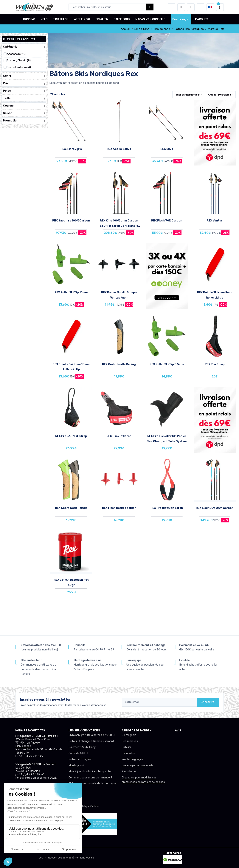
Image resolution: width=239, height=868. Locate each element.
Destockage (180, 19)
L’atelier (127, 747)
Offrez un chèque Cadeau (84, 806)
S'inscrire (208, 702)
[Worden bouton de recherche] (150, 7)
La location (129, 753)
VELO (44, 19)
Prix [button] (24, 83)
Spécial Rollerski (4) (19, 67)
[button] (171, 7)
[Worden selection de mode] (201, 7)
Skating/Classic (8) (19, 61)
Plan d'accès (23, 746)
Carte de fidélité (78, 753)
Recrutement (130, 771)
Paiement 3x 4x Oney (82, 747)
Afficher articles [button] (219, 95)
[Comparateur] (191, 7)
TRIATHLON (61, 19)
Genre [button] (24, 76)
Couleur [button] (24, 106)
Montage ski (76, 765)
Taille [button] (24, 98)
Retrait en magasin (80, 759)
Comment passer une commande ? (90, 778)
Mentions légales (84, 858)
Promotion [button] (24, 121)
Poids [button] (24, 91)
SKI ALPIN (102, 19)
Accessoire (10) (17, 54)
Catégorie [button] (24, 47)
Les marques (130, 741)
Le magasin (129, 735)
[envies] (181, 7)
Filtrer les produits (19, 39)
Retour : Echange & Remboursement (91, 741)
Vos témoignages (132, 759)
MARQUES (202, 19)
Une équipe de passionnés (138, 765)
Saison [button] (24, 113)
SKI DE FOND (122, 19)
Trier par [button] (188, 95)
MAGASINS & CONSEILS (150, 19)
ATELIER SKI (82, 19)
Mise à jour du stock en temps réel (90, 771)
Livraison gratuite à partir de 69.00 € (91, 735)
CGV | (42, 858)
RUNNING (29, 19)
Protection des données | (60, 858)
